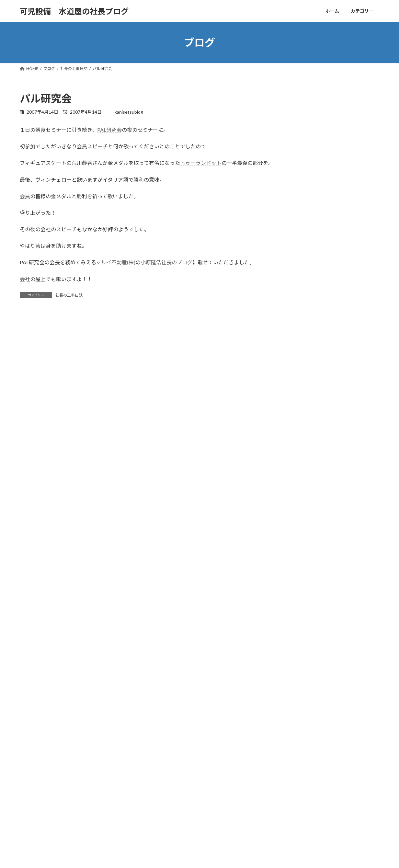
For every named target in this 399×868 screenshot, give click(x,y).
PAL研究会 (109, 130)
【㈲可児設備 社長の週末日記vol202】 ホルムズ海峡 (319, 754)
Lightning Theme (200, 857)
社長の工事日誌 (69, 295)
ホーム (32, 705)
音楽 (151, 821)
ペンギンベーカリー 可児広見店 (301, 763)
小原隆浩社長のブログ (166, 262)
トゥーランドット (201, 163)
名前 (28, 440)
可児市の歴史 (158, 764)
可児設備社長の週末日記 (168, 776)
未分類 (153, 798)
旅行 (151, 787)
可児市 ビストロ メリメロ (297, 780)
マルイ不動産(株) (116, 262)
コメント (33, 353)
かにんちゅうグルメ (164, 753)
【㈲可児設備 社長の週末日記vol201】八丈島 (313, 771)
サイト (28, 508)
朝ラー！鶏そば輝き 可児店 (297, 745)
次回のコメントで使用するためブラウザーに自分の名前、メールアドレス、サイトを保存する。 (139, 542)
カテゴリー (60, 705)
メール (31, 474)
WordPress (171, 857)
